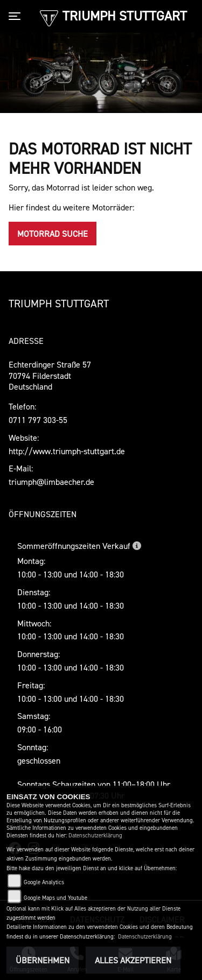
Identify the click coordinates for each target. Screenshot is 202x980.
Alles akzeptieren (133, 960)
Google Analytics (44, 882)
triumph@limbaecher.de (51, 482)
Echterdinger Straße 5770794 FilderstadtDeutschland (50, 376)
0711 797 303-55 (38, 420)
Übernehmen (43, 960)
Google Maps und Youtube (55, 898)
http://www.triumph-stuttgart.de (67, 451)
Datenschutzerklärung (95, 836)
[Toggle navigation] (17, 16)
